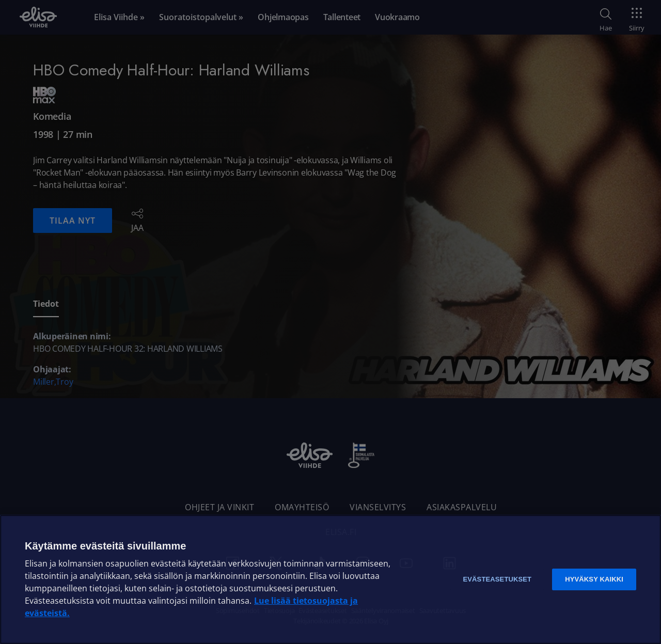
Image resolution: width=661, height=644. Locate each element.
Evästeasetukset (497, 579)
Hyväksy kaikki (594, 579)
